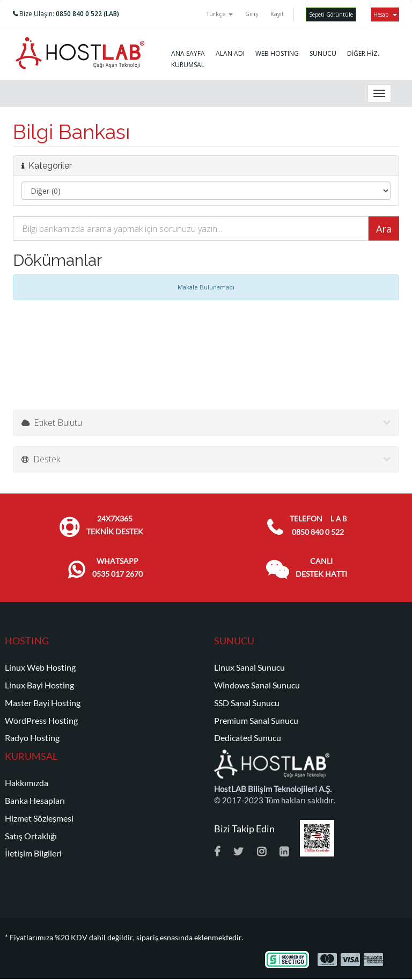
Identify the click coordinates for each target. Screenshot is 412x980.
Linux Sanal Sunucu (249, 667)
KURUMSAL (188, 65)
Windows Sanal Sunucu (257, 685)
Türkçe (220, 14)
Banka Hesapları (35, 801)
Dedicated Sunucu (248, 738)
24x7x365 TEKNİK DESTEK (115, 525)
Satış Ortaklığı (31, 836)
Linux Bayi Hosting (39, 685)
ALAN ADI (230, 53)
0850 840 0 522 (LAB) (87, 14)
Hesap (385, 14)
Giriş (252, 14)
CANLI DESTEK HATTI (321, 568)
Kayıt (277, 14)
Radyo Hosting (32, 738)
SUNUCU (323, 53)
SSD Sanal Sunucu (247, 703)
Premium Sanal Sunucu (256, 721)
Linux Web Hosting (40, 667)
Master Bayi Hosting (43, 703)
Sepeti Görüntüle (331, 14)
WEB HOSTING (277, 53)
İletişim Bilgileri (33, 853)
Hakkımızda (27, 783)
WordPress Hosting (41, 721)
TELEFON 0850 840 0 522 (318, 525)
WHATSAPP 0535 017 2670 (117, 568)
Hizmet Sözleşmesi (39, 818)
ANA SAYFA (188, 53)
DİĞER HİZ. (363, 53)
